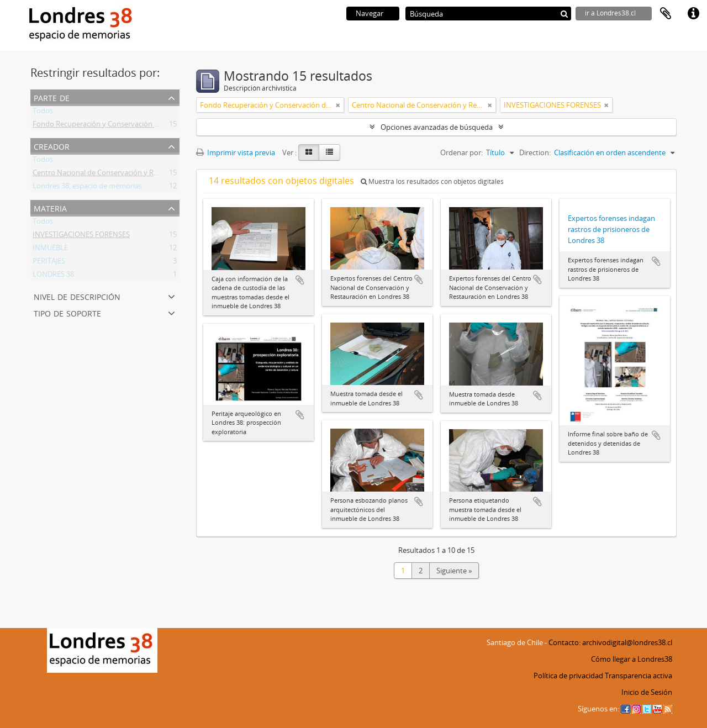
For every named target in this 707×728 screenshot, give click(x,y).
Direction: (535, 152)
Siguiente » (454, 571)
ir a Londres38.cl (610, 13)
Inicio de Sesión (647, 692)
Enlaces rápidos (693, 14)
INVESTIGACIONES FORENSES (81, 236)
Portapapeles (666, 14)
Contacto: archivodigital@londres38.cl (610, 642)
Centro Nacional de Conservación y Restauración (112, 175)
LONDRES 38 (53, 276)
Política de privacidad (568, 676)
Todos (43, 113)
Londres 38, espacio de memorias (87, 188)
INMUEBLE (50, 250)
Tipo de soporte (67, 312)
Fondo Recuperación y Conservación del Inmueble (115, 126)
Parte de (52, 97)
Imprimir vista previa (236, 152)
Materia (50, 207)
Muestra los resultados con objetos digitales (432, 181)
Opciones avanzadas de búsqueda (437, 127)
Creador (52, 146)
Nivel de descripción (77, 296)
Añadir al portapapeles (300, 280)
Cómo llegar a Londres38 (632, 659)
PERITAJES (49, 263)
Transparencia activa (639, 676)
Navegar (370, 13)
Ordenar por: (461, 152)
